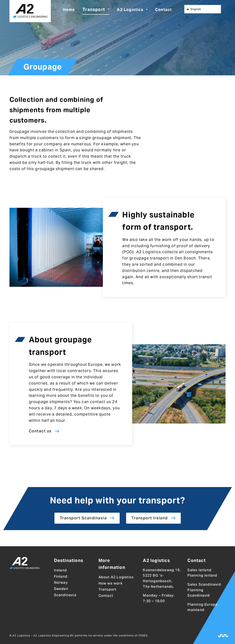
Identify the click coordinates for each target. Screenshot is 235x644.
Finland (61, 576)
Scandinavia (65, 595)
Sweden (61, 589)
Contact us (40, 431)
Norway (61, 583)
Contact (163, 10)
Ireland (60, 570)
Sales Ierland (199, 570)
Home (69, 10)
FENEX (143, 635)
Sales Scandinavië (204, 584)
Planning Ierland (202, 576)
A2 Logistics (130, 10)
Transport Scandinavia (83, 518)
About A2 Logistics (116, 577)
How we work (111, 583)
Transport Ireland (150, 518)
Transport (94, 9)
